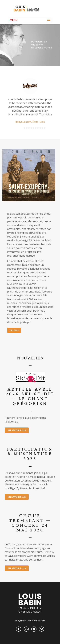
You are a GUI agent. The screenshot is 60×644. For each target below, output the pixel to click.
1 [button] (24, 128)
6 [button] (36, 128)
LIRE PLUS (14, 330)
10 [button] (45, 128)
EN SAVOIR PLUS (17, 430)
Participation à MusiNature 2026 (30, 454)
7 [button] (38, 128)
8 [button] (40, 128)
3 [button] (29, 128)
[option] (30, 101)
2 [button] (27, 128)
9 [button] (42, 128)
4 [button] (31, 128)
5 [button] (33, 128)
